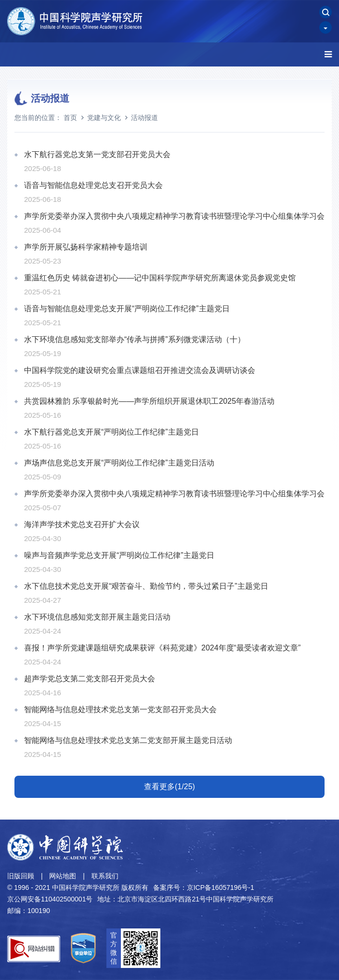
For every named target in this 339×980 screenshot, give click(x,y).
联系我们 (105, 876)
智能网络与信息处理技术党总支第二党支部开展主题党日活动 (128, 740)
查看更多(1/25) (169, 787)
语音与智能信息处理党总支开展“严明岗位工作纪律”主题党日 (127, 309)
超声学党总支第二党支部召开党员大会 (90, 679)
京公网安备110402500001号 (50, 899)
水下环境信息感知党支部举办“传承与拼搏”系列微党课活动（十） (135, 339)
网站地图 (63, 876)
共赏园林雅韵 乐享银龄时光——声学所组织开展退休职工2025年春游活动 (149, 401)
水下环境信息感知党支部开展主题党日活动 (97, 617)
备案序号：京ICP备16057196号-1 (204, 887)
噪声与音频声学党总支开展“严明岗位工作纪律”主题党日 (119, 555)
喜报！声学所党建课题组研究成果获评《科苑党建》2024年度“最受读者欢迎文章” (162, 648)
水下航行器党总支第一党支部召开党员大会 (97, 154)
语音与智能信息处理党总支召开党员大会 (93, 185)
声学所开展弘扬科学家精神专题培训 (86, 247)
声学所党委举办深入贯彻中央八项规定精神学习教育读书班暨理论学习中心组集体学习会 (174, 216)
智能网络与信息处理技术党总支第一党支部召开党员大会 (120, 709)
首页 (70, 118)
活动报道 (144, 118)
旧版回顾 (21, 876)
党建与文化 (104, 118)
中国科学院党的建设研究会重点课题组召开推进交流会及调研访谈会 (140, 370)
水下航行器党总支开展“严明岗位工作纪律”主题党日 (111, 432)
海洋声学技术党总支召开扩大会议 (82, 524)
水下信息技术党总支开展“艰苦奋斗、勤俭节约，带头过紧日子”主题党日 (146, 586)
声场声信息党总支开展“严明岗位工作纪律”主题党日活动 (119, 463)
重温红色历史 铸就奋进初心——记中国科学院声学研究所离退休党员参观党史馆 (160, 278)
